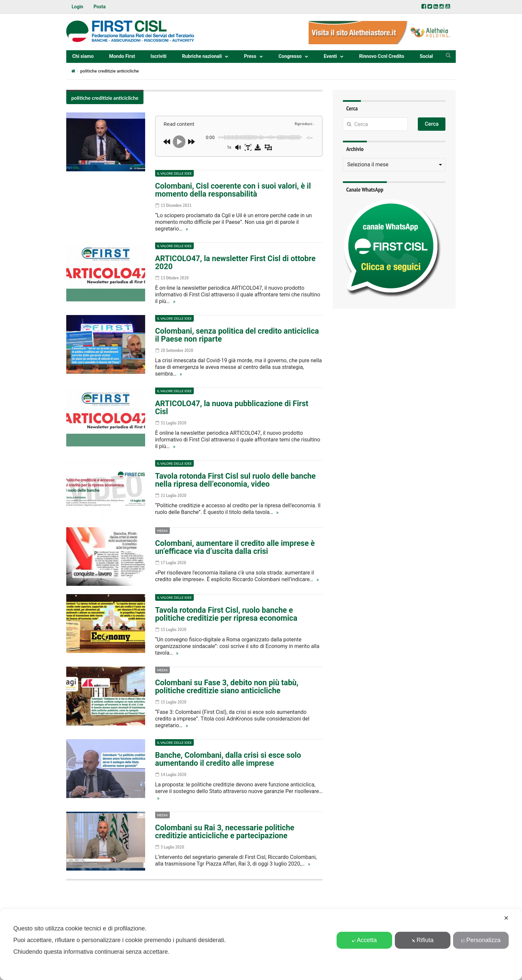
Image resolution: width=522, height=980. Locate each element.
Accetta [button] (364, 940)
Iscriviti (158, 56)
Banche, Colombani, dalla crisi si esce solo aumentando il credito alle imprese (228, 759)
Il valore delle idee (174, 173)
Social (426, 56)
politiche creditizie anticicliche (105, 98)
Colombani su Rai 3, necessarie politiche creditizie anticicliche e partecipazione (225, 832)
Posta (100, 7)
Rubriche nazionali (202, 56)
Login (77, 7)
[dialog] (261, 944)
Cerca (432, 124)
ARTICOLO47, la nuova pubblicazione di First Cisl (232, 408)
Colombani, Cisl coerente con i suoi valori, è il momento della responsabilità (233, 190)
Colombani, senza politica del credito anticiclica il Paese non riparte (237, 335)
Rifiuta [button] (422, 940)
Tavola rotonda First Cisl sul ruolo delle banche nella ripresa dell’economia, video (236, 480)
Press (250, 56)
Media (162, 531)
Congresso (290, 56)
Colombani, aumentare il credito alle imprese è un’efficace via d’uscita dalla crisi (235, 547)
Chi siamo (83, 56)
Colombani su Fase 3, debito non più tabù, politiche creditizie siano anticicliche (227, 687)
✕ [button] (506, 918)
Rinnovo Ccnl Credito (382, 56)
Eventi (331, 56)
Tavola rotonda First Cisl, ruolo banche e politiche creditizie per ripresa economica (226, 614)
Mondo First (122, 56)
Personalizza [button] (481, 940)
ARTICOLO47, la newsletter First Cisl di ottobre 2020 (235, 263)
